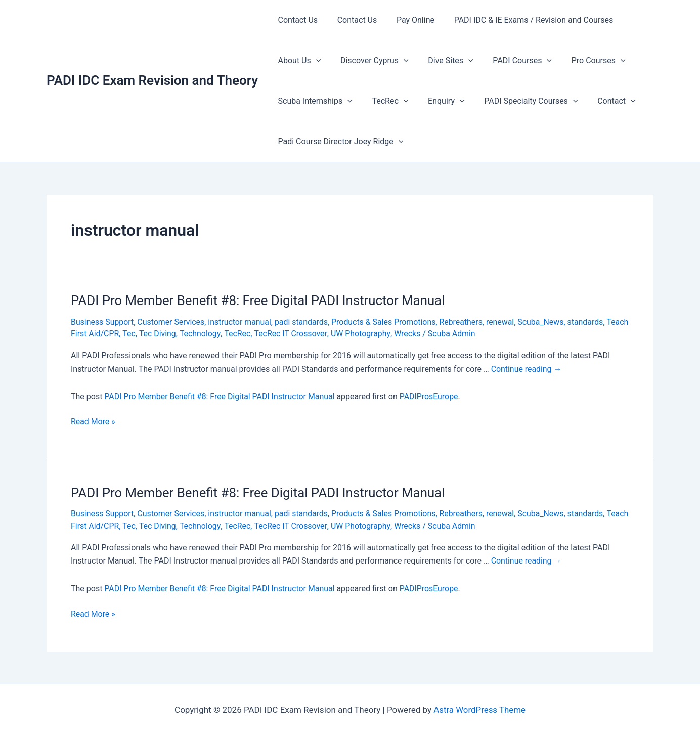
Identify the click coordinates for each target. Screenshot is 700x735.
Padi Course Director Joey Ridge (339, 142)
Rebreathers (464, 322)
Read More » (93, 422)
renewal (503, 322)
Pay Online (407, 20)
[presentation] (314, 61)
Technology (224, 334)
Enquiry (438, 101)
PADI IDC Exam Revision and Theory (152, 80)
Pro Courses (583, 61)
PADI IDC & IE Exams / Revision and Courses (522, 20)
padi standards (303, 322)
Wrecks (432, 334)
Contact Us (296, 20)
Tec (153, 334)
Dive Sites (442, 61)
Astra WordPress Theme (479, 710)
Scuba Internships (313, 101)
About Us (298, 61)
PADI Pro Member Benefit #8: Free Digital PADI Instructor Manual (259, 300)
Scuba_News (544, 322)
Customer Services (171, 322)
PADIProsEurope (431, 396)
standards (589, 322)
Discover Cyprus (369, 61)
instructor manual (240, 322)
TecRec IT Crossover (315, 334)
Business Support (102, 322)
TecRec (385, 101)
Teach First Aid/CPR (107, 334)
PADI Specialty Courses (519, 101)
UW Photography (384, 334)
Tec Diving (181, 334)
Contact (601, 101)
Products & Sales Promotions (386, 322)
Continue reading (527, 369)
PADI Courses (511, 61)
